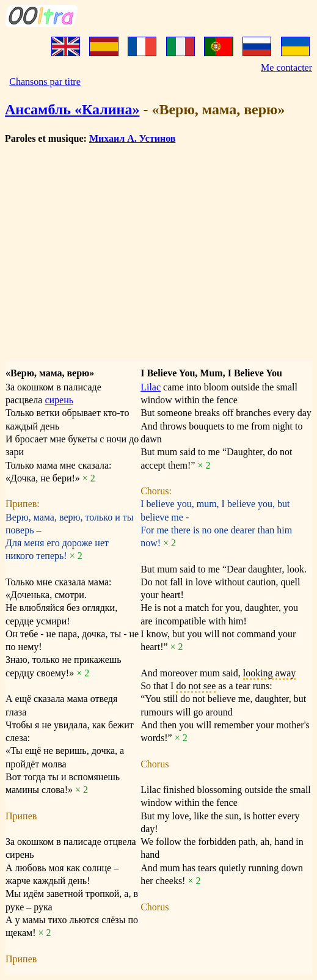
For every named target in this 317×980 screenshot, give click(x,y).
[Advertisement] (158, 240)
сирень (59, 400)
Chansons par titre (45, 82)
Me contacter (286, 68)
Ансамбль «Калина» (72, 109)
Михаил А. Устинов (133, 138)
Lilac (151, 387)
